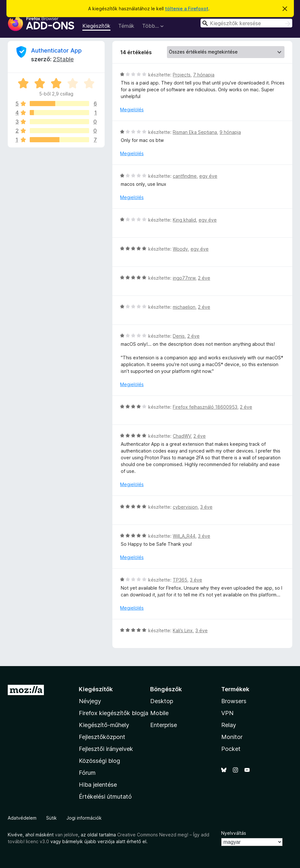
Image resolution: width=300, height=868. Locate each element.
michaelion (184, 307)
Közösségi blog (99, 761)
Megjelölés (132, 110)
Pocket (231, 749)
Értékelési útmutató (105, 797)
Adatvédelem (22, 818)
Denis (179, 336)
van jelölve (67, 835)
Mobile (159, 713)
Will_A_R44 (184, 536)
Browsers (234, 701)
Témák (126, 26)
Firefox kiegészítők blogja (114, 713)
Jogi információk (84, 818)
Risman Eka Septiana (195, 132)
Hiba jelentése (98, 785)
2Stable (63, 59)
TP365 (180, 580)
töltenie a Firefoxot (187, 9)
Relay (229, 725)
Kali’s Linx (183, 630)
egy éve (208, 176)
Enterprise (164, 725)
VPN (227, 713)
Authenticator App (56, 50)
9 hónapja (230, 132)
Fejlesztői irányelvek (106, 749)
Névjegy (90, 701)
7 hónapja (204, 75)
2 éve (204, 278)
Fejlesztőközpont (102, 737)
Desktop (162, 701)
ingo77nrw (184, 278)
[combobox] (246, 23)
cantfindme (185, 176)
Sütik (52, 818)
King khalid (184, 220)
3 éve (206, 507)
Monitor (232, 737)
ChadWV (182, 436)
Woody (180, 249)
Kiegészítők (96, 26)
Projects (182, 75)
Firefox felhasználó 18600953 (205, 407)
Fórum (87, 773)
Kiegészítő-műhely (104, 725)
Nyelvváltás (234, 833)
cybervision (185, 507)
